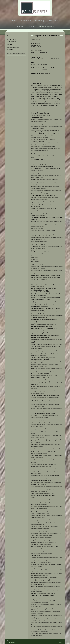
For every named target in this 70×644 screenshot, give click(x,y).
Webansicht (61, 642)
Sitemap (17, 641)
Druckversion (10, 641)
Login (62, 641)
